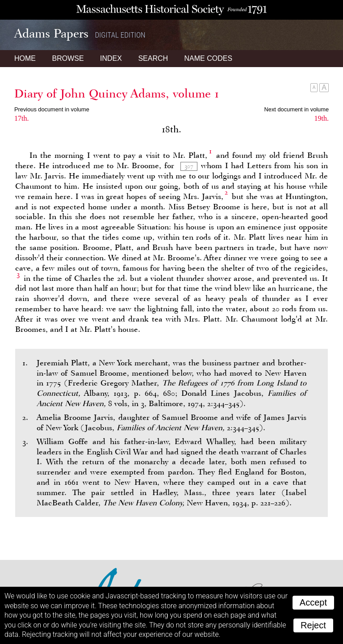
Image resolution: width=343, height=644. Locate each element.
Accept (313, 602)
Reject (313, 625)
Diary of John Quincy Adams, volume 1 (117, 93)
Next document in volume (297, 109)
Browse (68, 58)
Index (111, 58)
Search (153, 58)
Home (25, 58)
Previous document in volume (52, 109)
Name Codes (209, 58)
